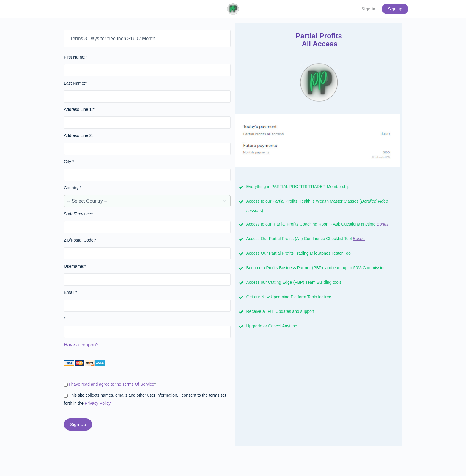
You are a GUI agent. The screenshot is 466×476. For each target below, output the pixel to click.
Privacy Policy (97, 403)
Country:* (73, 188)
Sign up (395, 9)
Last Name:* (75, 83)
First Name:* (75, 57)
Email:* (70, 292)
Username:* (75, 266)
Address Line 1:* (79, 109)
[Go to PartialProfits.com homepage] (233, 8)
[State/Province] (147, 227)
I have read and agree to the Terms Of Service (112, 384)
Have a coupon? (81, 345)
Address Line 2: (78, 135)
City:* (69, 162)
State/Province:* (79, 214)
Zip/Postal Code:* (80, 240)
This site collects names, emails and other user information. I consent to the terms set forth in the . (145, 399)
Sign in (368, 9)
